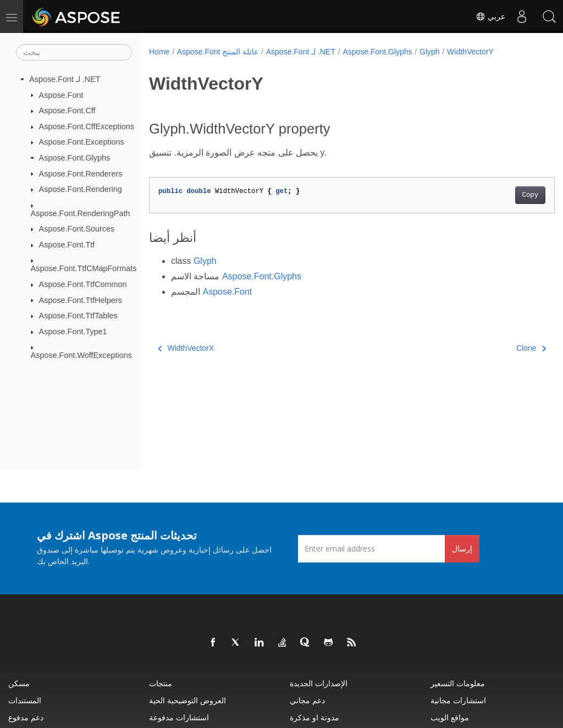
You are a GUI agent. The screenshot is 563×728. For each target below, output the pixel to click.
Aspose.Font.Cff (67, 111)
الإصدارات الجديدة (319, 683)
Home (159, 52)
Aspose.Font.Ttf (67, 245)
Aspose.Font (61, 95)
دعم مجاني (307, 700)
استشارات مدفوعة (179, 717)
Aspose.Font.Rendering (81, 189)
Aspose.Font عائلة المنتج (218, 52)
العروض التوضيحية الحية (187, 700)
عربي (490, 16)
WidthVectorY (470, 52)
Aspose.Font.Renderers (81, 173)
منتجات (161, 683)
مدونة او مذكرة (314, 717)
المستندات (25, 700)
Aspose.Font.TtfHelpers (81, 300)
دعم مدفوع (26, 717)
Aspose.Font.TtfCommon (83, 284)
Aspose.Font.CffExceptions (87, 126)
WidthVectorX (186, 348)
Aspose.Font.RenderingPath (81, 213)
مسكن (19, 683)
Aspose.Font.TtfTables (78, 316)
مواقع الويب (450, 717)
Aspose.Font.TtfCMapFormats (84, 268)
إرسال (462, 548)
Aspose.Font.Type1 (73, 332)
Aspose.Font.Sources (77, 229)
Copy (502, 195)
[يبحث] (74, 52)
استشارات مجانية (458, 700)
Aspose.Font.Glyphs (75, 158)
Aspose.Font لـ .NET (65, 79)
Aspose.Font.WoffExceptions (81, 355)
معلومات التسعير (458, 683)
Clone (503, 348)
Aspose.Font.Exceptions (82, 142)
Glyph (430, 52)
